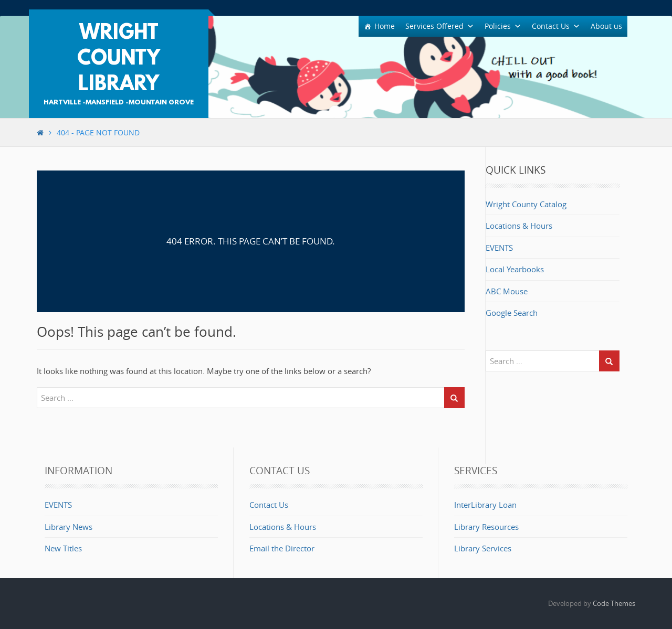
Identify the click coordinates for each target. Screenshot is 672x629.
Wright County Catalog (526, 204)
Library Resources (486, 527)
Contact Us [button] (556, 26)
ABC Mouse (507, 291)
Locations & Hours (519, 226)
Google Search (512, 313)
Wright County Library (119, 59)
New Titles (63, 548)
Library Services (483, 548)
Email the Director (282, 548)
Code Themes (614, 603)
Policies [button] (503, 26)
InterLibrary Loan (485, 505)
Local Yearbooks (515, 269)
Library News (69, 527)
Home (385, 26)
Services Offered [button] (440, 26)
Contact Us (269, 505)
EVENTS (499, 248)
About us (606, 26)
